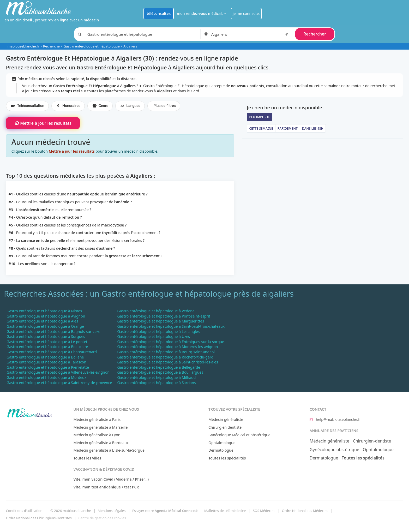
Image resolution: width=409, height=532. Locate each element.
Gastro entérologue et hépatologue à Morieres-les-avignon (167, 347)
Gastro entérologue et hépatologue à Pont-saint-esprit (164, 316)
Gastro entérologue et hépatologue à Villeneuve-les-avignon (58, 372)
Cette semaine (261, 128)
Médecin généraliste (226, 419)
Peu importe (260, 117)
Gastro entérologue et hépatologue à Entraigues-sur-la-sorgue (171, 342)
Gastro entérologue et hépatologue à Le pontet (47, 342)
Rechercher (315, 34)
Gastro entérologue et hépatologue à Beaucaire (47, 347)
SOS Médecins (264, 511)
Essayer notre (165, 511)
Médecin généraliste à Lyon (97, 435)
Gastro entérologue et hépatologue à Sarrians (156, 383)
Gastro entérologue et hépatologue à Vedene (156, 311)
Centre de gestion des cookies (102, 518)
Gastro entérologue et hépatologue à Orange (45, 326)
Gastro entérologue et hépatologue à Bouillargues (160, 372)
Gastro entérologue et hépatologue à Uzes (154, 336)
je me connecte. (246, 13)
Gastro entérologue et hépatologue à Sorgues (46, 336)
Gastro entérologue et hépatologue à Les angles (158, 331)
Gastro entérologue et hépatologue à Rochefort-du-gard (165, 357)
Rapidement (288, 128)
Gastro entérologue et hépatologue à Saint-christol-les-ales (168, 362)
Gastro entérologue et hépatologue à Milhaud (156, 377)
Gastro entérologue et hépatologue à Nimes (44, 311)
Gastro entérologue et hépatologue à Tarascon (46, 362)
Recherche (51, 46)
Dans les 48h (313, 128)
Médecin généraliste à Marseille (101, 427)
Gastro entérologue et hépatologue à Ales (42, 321)
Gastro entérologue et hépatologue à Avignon (46, 316)
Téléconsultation (27, 106)
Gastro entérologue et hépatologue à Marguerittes (161, 321)
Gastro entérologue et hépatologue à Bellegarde (159, 367)
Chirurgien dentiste (225, 427)
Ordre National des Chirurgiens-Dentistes (39, 518)
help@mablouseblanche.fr (335, 419)
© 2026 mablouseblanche (71, 511)
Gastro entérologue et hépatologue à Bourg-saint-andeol (166, 352)
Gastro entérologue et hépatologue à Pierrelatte (48, 367)
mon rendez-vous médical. (202, 13)
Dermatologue (221, 450)
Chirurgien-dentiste (372, 441)
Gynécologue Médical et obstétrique (239, 435)
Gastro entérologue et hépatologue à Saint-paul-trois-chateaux (171, 326)
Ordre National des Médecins (305, 511)
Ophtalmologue (222, 443)
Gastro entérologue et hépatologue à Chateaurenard (52, 352)
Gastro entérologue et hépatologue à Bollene (45, 357)
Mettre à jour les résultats (43, 123)
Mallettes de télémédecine (225, 511)
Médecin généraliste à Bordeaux (101, 443)
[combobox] (251, 34)
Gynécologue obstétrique (334, 450)
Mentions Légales (112, 511)
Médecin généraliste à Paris (97, 419)
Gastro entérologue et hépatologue (92, 46)
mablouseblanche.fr (23, 46)
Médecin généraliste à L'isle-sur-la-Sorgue (109, 450)
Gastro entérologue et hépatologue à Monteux (46, 377)
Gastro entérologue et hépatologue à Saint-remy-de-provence (59, 383)
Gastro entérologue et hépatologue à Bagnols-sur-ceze (53, 331)
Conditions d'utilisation (24, 511)
